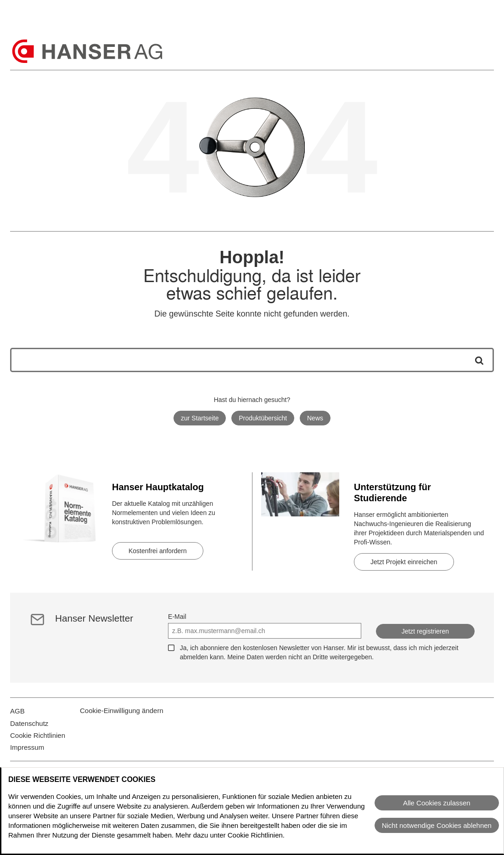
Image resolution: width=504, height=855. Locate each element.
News (315, 418)
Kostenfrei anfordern (158, 551)
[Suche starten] (476, 360)
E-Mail (177, 617)
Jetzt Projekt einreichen (404, 562)
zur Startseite (200, 418)
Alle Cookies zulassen (437, 803)
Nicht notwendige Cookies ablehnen (437, 825)
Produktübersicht (263, 418)
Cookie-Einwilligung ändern (122, 716)
